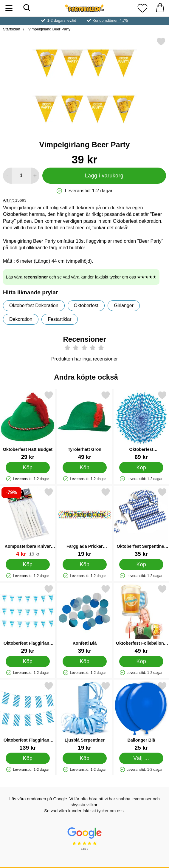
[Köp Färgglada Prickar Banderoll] (84, 564)
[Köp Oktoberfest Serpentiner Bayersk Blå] (141, 564)
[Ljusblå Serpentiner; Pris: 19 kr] (85, 716)
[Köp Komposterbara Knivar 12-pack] (28, 564)
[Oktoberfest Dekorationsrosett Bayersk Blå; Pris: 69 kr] (141, 425)
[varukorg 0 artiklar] (160, 8)
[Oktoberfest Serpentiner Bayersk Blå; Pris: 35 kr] (141, 522)
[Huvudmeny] (9, 8)
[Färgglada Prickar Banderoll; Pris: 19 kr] (85, 522)
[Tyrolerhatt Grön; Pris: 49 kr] (85, 425)
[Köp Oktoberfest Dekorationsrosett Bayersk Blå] (141, 468)
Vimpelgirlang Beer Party (49, 29)
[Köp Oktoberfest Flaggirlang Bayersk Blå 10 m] (28, 758)
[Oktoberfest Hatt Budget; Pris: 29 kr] (28, 425)
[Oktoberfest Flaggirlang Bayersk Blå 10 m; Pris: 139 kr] (28, 716)
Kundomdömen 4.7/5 (110, 20)
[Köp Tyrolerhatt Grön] (84, 468)
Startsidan (12, 29)
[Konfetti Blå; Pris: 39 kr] (85, 619)
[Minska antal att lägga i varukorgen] (7, 176)
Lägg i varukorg (104, 176)
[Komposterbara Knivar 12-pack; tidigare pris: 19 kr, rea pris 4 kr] (28, 522)
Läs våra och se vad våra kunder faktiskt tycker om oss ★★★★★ (81, 277)
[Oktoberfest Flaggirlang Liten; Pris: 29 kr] (28, 619)
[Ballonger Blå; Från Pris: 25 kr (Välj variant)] (141, 716)
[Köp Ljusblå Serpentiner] (84, 758)
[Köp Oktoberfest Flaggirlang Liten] (28, 661)
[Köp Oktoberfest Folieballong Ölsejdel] (141, 661)
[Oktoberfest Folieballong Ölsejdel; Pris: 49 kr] (141, 619)
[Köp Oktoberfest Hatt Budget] (28, 468)
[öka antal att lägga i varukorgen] (35, 176)
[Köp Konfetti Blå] (84, 661)
